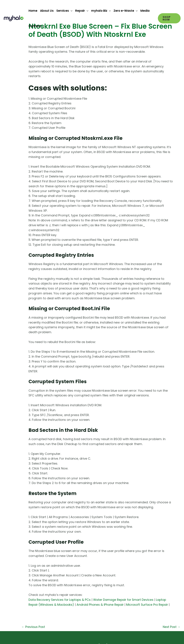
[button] (169, 18)
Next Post (171, 632)
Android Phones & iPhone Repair (102, 605)
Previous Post (33, 632)
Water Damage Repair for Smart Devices (126, 600)
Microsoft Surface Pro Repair (151, 605)
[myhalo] (14, 18)
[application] (71, 11)
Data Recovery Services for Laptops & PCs (60, 600)
